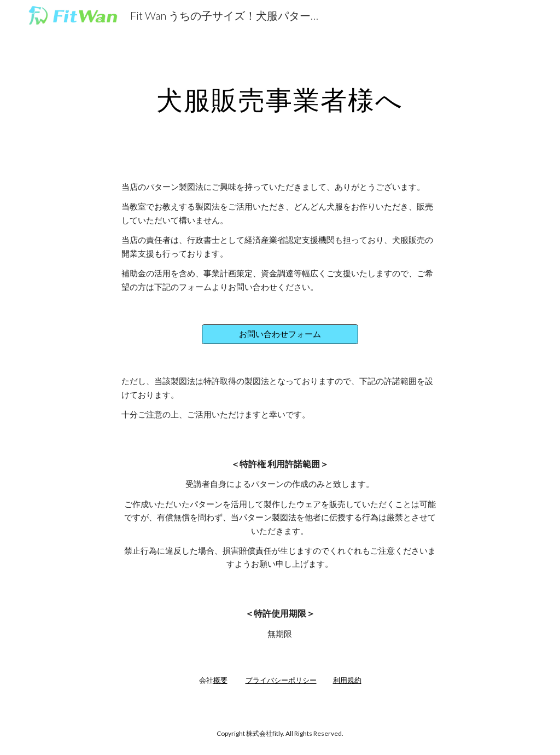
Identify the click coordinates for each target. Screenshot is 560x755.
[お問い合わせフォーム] (280, 334)
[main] (280, 97)
